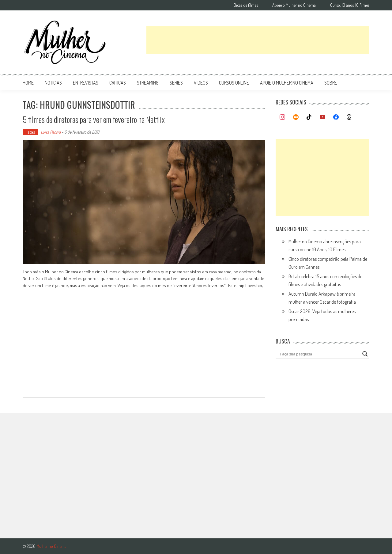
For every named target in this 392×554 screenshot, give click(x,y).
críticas (118, 83)
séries (176, 83)
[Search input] (320, 354)
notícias (53, 83)
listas (30, 132)
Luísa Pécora (51, 132)
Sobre (331, 83)
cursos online (234, 83)
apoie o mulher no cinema (287, 83)
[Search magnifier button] (365, 354)
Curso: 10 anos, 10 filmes (350, 5)
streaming (148, 83)
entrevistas (86, 83)
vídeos (201, 83)
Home (28, 83)
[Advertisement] (258, 40)
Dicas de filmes (246, 5)
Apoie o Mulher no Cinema (294, 5)
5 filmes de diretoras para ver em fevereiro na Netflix (94, 119)
